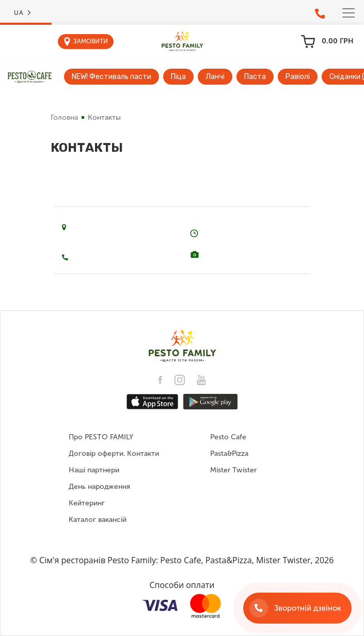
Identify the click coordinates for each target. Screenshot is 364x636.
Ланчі (215, 77)
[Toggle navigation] (349, 13)
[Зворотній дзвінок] (297, 608)
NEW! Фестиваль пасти (112, 77)
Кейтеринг (87, 503)
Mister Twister (233, 470)
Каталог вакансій (98, 520)
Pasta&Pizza (229, 454)
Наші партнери (94, 470)
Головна (64, 117)
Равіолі (298, 77)
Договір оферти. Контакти (114, 454)
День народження (99, 487)
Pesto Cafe (228, 437)
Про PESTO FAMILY (101, 437)
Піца (178, 77)
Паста (255, 77)
